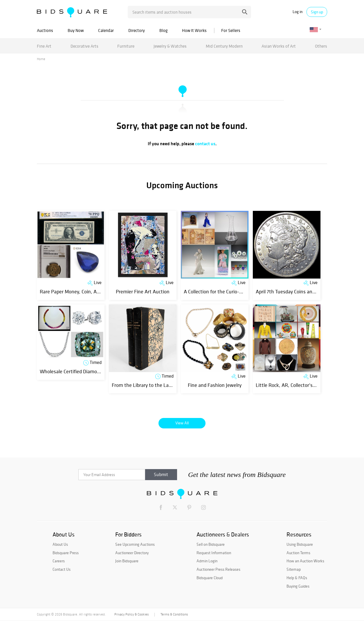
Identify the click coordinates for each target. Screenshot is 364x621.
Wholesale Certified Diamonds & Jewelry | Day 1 (90, 371)
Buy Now (76, 30)
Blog (163, 30)
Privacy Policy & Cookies (131, 614)
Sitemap (294, 569)
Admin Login (207, 561)
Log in (298, 12)
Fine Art (44, 46)
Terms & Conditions (174, 614)
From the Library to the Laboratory (149, 385)
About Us (60, 544)
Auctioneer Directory (132, 553)
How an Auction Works (305, 561)
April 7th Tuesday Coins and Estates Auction (303, 291)
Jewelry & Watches (170, 46)
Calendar (106, 30)
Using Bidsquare (300, 544)
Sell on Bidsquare (211, 544)
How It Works (194, 30)
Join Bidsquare (127, 561)
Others (321, 46)
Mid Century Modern (224, 46)
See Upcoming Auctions (135, 544)
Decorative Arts (84, 46)
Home (41, 59)
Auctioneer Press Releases (218, 569)
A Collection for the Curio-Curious (220, 291)
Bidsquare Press (66, 553)
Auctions (45, 30)
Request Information (214, 553)
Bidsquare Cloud (210, 578)
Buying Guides (298, 586)
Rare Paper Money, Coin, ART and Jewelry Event (91, 291)
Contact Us (62, 569)
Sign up (317, 12)
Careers (59, 561)
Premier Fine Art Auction (143, 291)
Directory (137, 30)
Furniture (126, 46)
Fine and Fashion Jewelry (215, 385)
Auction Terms (298, 553)
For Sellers (231, 30)
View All (182, 423)
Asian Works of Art (279, 46)
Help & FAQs (297, 578)
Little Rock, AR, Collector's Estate (292, 385)
